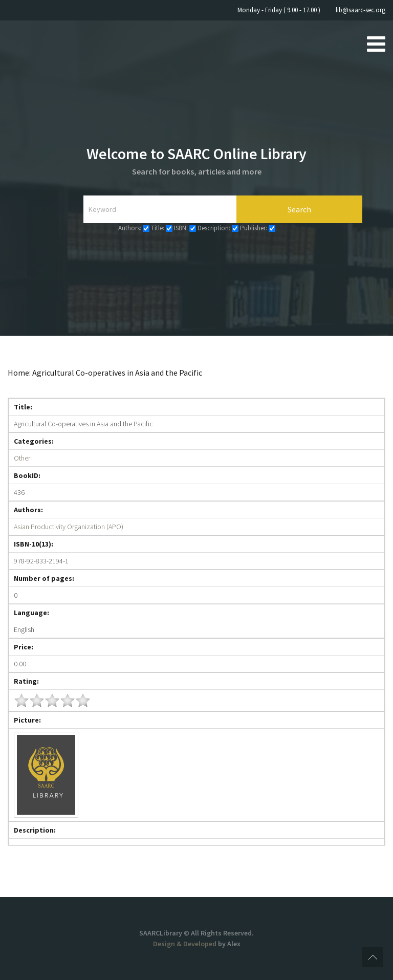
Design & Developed (185, 944)
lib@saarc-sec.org (361, 10)
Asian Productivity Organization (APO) (69, 527)
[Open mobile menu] (376, 43)
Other (22, 458)
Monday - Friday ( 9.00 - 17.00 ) (279, 10)
